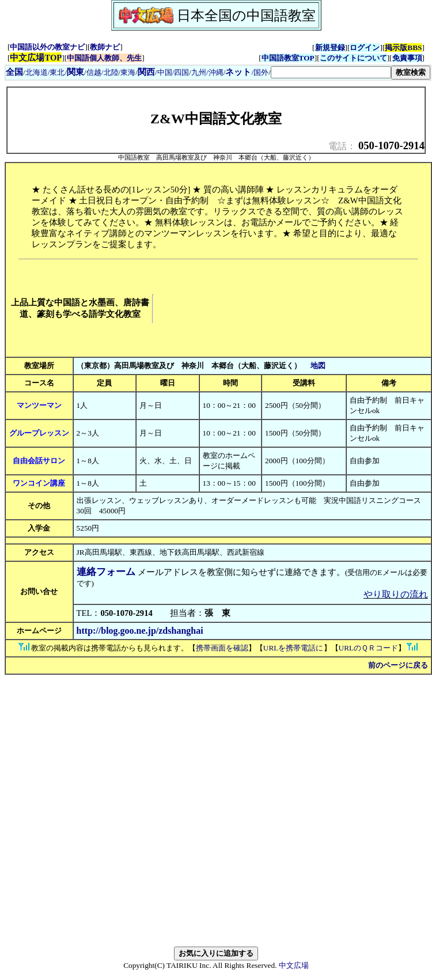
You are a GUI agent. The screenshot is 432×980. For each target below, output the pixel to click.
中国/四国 (173, 72)
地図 (318, 366)
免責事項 (407, 58)
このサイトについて (353, 58)
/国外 (247, 72)
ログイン (365, 48)
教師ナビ (105, 47)
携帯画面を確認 (222, 648)
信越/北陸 (103, 72)
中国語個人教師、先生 (104, 58)
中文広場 (294, 965)
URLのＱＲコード (369, 648)
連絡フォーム (106, 572)
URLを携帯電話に (293, 648)
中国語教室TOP (288, 58)
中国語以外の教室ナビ (47, 47)
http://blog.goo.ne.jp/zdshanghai (140, 631)
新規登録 (330, 48)
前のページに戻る (398, 665)
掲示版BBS (403, 48)
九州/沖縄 (207, 72)
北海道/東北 (45, 72)
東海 (128, 72)
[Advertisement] (209, 309)
